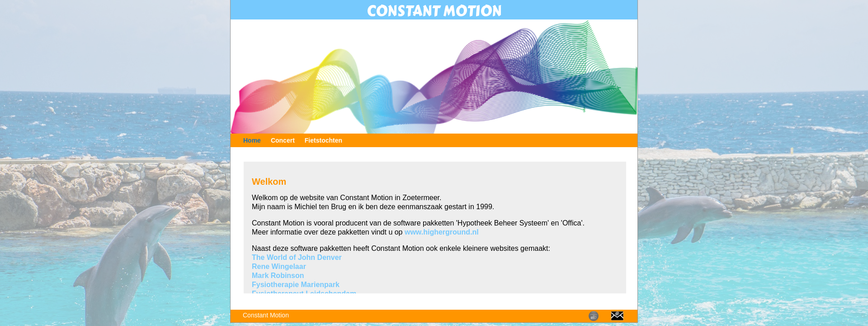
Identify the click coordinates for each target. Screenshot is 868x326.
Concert (283, 140)
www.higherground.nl (442, 232)
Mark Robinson (278, 276)
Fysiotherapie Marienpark (296, 285)
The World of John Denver (297, 257)
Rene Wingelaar (279, 266)
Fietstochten (323, 140)
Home (252, 140)
